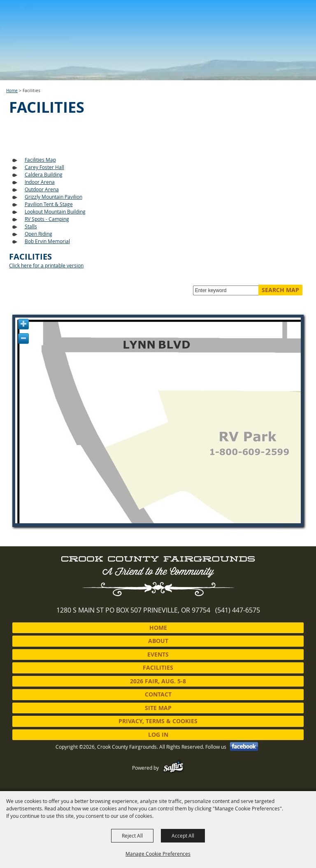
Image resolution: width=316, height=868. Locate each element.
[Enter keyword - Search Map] (228, 290)
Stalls (31, 226)
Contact (158, 694)
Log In (158, 735)
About (158, 641)
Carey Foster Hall (44, 167)
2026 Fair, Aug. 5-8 (158, 681)
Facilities (158, 667)
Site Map (158, 708)
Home (12, 91)
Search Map (280, 290)
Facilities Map (40, 160)
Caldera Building (44, 174)
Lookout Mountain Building (55, 211)
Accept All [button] (183, 836)
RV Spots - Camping (47, 219)
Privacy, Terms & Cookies (158, 721)
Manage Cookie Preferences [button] (158, 854)
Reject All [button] (132, 836)
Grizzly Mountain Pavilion (53, 197)
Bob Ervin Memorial (47, 241)
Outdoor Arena (42, 189)
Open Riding (38, 234)
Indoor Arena (40, 182)
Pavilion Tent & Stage (49, 204)
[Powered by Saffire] (173, 768)
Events (158, 654)
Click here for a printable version (46, 265)
